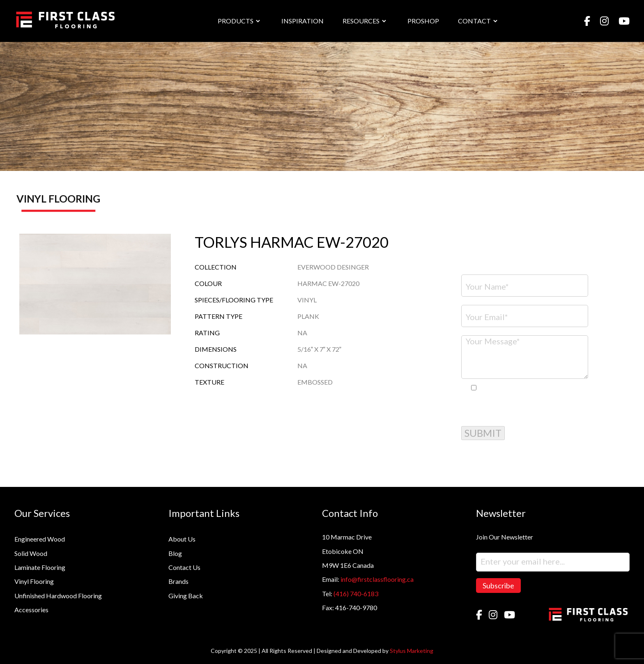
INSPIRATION (302, 21)
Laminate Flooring (40, 567)
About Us (182, 539)
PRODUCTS (236, 21)
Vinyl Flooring (34, 581)
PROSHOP (423, 21)
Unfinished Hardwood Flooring (58, 596)
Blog (175, 553)
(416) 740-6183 (356, 594)
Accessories (31, 610)
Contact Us (184, 567)
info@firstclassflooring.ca (377, 579)
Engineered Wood (40, 539)
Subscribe (498, 586)
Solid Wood (31, 553)
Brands (178, 581)
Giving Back (186, 596)
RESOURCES (361, 21)
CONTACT (474, 21)
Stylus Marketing (412, 651)
